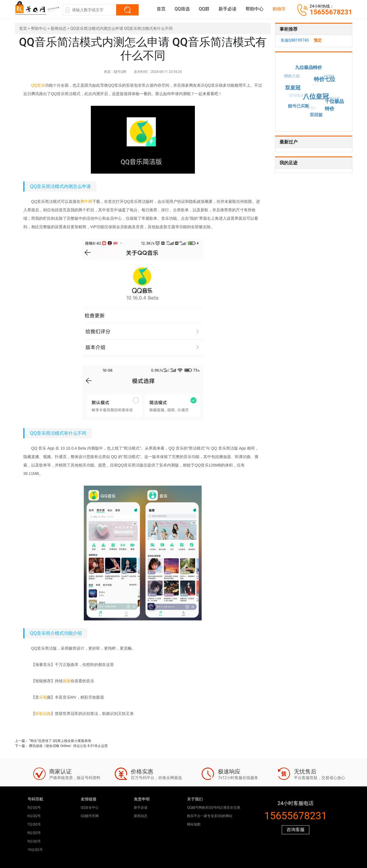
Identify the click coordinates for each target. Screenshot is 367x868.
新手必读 (228, 9)
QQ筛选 (182, 9)
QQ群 (204, 9)
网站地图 (194, 824)
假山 (313, 87)
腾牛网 (86, 201)
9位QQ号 (34, 841)
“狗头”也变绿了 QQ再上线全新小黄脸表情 (60, 741)
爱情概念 (295, 97)
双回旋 (317, 115)
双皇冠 (294, 87)
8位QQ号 (34, 833)
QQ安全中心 (90, 808)
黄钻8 (310, 108)
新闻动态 (58, 28)
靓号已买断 (299, 106)
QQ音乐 (38, 85)
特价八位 (292, 76)
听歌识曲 (43, 714)
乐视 (43, 697)
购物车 (279, 9)
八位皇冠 (317, 95)
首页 (161, 9)
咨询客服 (296, 830)
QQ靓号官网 (90, 816)
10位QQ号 (35, 850)
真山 (314, 69)
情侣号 (333, 99)
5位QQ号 (34, 808)
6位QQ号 (34, 816)
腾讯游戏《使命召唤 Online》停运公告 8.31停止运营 (68, 746)
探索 (67, 681)
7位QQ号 (34, 824)
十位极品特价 (333, 104)
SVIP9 (329, 77)
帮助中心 (255, 9)
